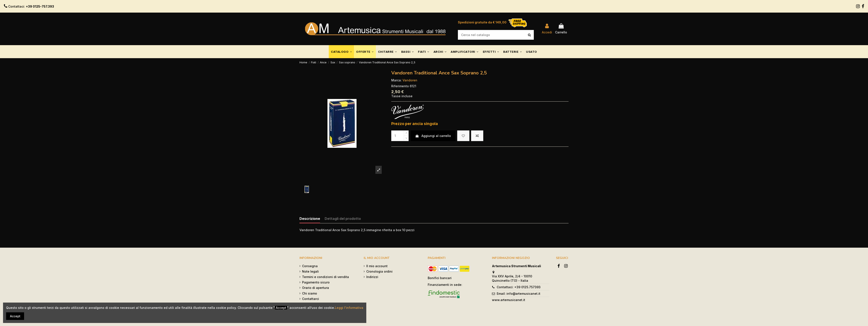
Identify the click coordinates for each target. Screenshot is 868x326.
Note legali (310, 271)
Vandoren (410, 80)
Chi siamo (310, 293)
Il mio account (377, 266)
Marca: (396, 80)
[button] (341, 52)
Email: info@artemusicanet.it (519, 294)
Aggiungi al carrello (433, 136)
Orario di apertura (316, 288)
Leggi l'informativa (349, 308)
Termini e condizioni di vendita (325, 277)
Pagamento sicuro (316, 282)
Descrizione (310, 219)
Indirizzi (372, 277)
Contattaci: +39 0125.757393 (519, 287)
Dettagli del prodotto (343, 219)
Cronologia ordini (379, 271)
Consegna (310, 266)
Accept (15, 316)
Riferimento (400, 86)
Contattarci (311, 299)
